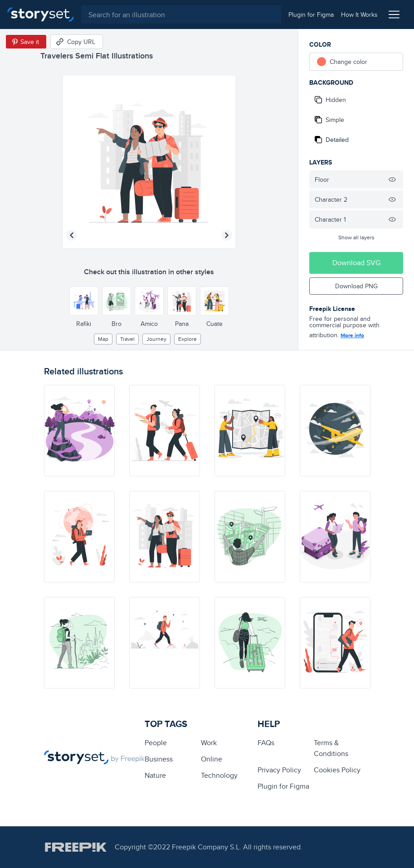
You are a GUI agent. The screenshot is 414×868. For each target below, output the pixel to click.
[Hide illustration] (392, 179)
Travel (127, 339)
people (156, 743)
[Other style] (84, 301)
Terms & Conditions (331, 748)
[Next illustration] (227, 235)
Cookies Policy (337, 770)
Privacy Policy (279, 770)
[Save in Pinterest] (26, 42)
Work (209, 743)
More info (352, 335)
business (159, 759)
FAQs (266, 743)
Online (212, 759)
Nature (155, 775)
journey (156, 339)
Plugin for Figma (283, 786)
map (103, 339)
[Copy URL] (77, 42)
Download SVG (356, 263)
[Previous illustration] (72, 235)
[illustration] (79, 431)
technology (219, 775)
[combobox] (181, 15)
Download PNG (356, 286)
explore (188, 339)
